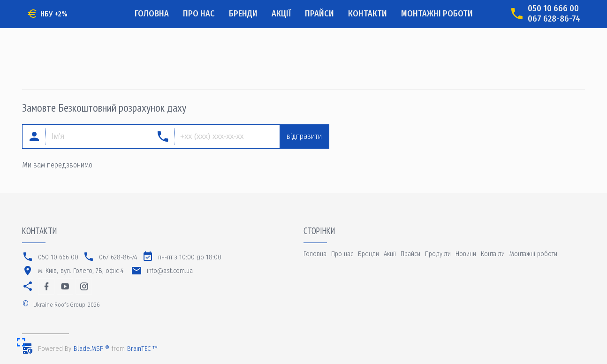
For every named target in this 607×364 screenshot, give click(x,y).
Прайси (319, 14)
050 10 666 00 (553, 9)
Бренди (243, 14)
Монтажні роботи (437, 14)
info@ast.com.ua (170, 271)
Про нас (199, 14)
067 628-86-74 (554, 19)
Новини (466, 254)
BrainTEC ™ (142, 349)
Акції (281, 14)
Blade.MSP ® (91, 349)
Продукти (438, 254)
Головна (152, 14)
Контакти (368, 14)
